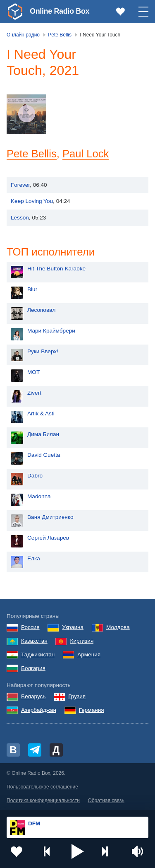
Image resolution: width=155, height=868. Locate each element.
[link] (15, 12)
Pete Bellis (32, 154)
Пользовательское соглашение (42, 787)
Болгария (33, 668)
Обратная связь (106, 800)
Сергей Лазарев (48, 538)
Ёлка (34, 558)
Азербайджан (39, 710)
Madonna (39, 496)
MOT (33, 372)
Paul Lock (86, 154)
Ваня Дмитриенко (50, 517)
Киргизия (82, 641)
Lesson (20, 218)
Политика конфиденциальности (43, 800)
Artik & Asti (41, 414)
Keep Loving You (32, 201)
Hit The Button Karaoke (56, 269)
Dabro (35, 476)
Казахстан (34, 641)
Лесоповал (41, 310)
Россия (30, 627)
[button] (78, 851)
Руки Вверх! (43, 351)
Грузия (77, 696)
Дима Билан (43, 434)
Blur (32, 289)
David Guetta (44, 455)
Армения (89, 655)
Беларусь (33, 696)
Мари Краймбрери (51, 331)
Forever (20, 185)
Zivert (34, 393)
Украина (73, 627)
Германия (92, 710)
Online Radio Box (60, 11)
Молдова (118, 627)
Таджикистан (38, 655)
